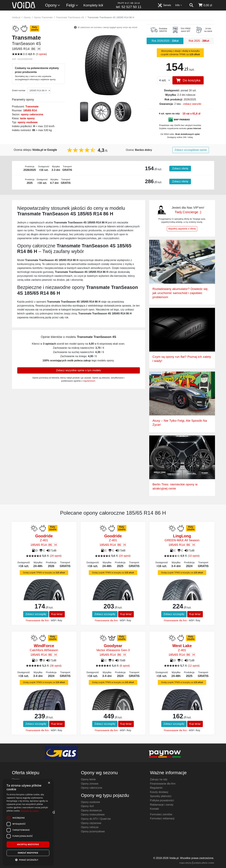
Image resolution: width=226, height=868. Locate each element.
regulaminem (89, 381)
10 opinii (194, 556)
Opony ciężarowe (91, 823)
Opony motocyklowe (93, 815)
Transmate (32, 107)
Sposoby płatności (161, 796)
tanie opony (27, 118)
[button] (28, 860)
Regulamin (156, 788)
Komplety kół (93, 5)
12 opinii (194, 666)
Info (179, 5)
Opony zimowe (90, 784)
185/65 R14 (30, 110)
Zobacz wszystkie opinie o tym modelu (78, 370)
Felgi (72, 5)
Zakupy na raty (159, 779)
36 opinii (56, 666)
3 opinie (41, 54)
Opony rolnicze (90, 827)
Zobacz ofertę (180, 168)
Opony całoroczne (92, 788)
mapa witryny (185, 863)
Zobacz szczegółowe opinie (191, 150)
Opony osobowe (91, 802)
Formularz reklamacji (162, 818)
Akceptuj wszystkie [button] (28, 844)
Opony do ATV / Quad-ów (96, 819)
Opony (53, 5)
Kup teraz (57, 614)
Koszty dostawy (159, 792)
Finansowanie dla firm (37, 620)
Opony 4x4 (87, 806)
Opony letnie (88, 779)
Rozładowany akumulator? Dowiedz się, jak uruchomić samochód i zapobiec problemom (180, 293)
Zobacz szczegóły (36, 614)
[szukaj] (191, 5)
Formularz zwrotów (161, 814)
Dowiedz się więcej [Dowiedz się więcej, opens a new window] (30, 811)
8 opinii (125, 666)
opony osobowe (28, 122)
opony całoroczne (32, 114)
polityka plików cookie (204, 863)
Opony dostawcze (91, 810)
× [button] (49, 783)
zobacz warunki (192, 104)
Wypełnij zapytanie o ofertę (182, 229)
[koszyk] (205, 5)
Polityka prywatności (162, 800)
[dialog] (28, 822)
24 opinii (56, 556)
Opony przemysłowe (93, 831)
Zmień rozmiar (19, 90)
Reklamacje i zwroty (162, 805)
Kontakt (155, 809)
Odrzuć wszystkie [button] (28, 853)
